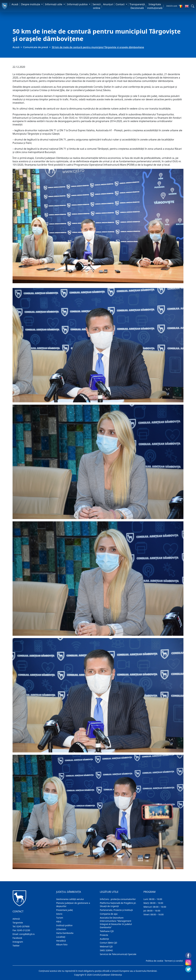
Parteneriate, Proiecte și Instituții (116, 910)
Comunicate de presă (36, 47)
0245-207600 (23, 926)
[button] (193, 6)
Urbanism (61, 929)
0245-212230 (24, 930)
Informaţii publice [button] (78, 4)
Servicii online (97, 6)
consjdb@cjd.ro (27, 934)
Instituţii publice (64, 925)
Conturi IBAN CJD (108, 943)
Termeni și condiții (174, 961)
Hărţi (59, 922)
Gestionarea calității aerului (70, 899)
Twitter (16, 946)
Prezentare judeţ (65, 910)
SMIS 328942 (106, 950)
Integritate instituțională (155, 6)
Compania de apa (109, 914)
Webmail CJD (106, 946)
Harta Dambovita (65, 933)
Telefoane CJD (107, 931)
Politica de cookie (155, 961)
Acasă (15, 4)
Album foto (62, 945)
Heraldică (61, 941)
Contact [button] (121, 4)
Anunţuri (108, 4)
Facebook (17, 938)
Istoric (59, 914)
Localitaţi (61, 937)
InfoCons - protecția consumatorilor (118, 899)
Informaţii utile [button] (54, 4)
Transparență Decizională (137, 6)
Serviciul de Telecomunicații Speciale (118, 954)
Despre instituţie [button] (31, 4)
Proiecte (104, 935)
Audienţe (104, 939)
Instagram (18, 942)
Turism (60, 918)
